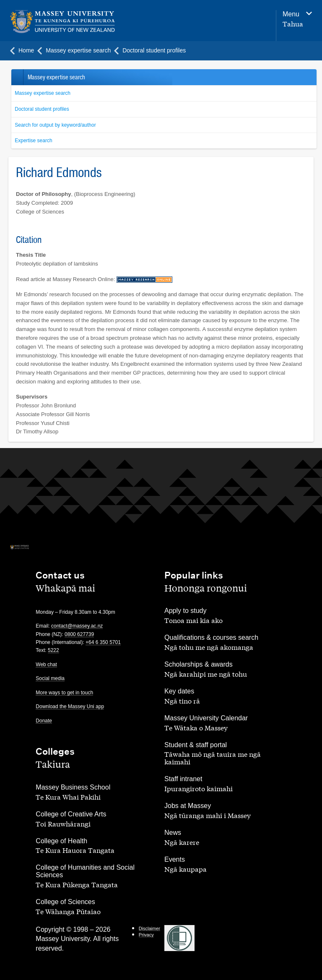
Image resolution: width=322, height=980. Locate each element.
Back (17, 77)
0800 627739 (79, 634)
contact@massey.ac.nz (77, 626)
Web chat (46, 665)
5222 (53, 650)
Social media (50, 678)
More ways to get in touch (64, 693)
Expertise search (33, 141)
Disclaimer (149, 928)
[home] (63, 22)
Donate (44, 721)
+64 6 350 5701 (103, 642)
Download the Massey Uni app (70, 706)
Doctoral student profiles (42, 109)
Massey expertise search (43, 93)
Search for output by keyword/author (55, 125)
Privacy (146, 935)
